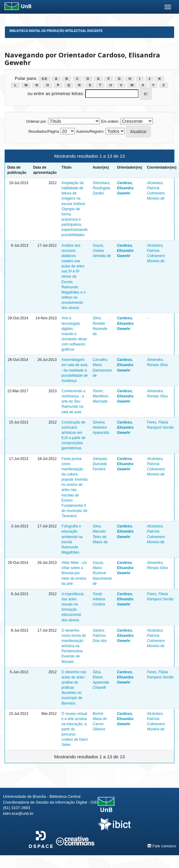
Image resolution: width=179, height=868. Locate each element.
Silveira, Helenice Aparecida (101, 427)
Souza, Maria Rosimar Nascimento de (102, 573)
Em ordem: (110, 122)
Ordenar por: (37, 122)
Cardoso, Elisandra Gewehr (125, 188)
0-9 (44, 79)
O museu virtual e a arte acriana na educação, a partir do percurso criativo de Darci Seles (75, 729)
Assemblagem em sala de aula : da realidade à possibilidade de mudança (75, 370)
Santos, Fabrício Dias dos (100, 636)
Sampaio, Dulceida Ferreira (100, 464)
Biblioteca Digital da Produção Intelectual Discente (56, 31)
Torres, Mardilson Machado (100, 396)
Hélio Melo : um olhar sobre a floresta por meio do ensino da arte (74, 573)
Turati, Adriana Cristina (99, 599)
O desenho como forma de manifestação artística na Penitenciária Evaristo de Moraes (74, 646)
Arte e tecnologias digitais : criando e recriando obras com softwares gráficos (74, 334)
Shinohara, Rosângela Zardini (101, 188)
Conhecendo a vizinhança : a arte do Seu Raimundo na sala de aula (73, 401)
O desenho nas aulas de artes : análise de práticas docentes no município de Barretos (74, 688)
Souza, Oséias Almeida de (102, 251)
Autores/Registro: (90, 132)
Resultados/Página (44, 132)
